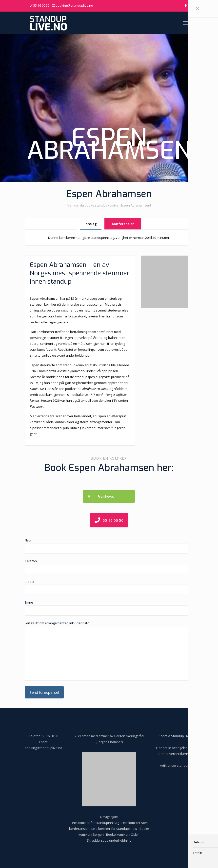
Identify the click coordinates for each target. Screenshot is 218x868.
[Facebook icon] (186, 5)
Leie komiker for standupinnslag (95, 823)
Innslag (91, 224)
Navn (109, 546)
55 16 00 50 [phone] (41, 5)
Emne (109, 608)
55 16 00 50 (50, 736)
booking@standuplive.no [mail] (74, 5)
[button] (109, 496)
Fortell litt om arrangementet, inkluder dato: (109, 651)
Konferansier (123, 224)
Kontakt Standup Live (175, 736)
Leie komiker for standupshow (114, 829)
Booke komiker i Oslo (122, 834)
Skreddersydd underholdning (109, 840)
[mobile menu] (186, 23)
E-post (109, 587)
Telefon (109, 566)
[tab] (91, 224)
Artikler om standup (175, 765)
